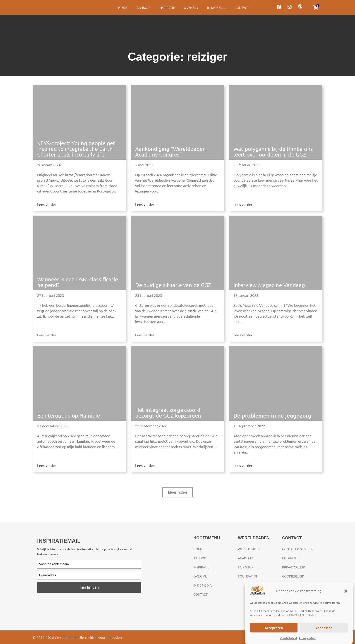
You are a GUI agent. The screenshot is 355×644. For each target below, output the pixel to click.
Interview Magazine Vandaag (269, 285)
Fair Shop (246, 567)
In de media (216, 7)
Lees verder (47, 204)
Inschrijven (89, 587)
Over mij (191, 7)
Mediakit (289, 558)
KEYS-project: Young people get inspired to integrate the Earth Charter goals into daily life (76, 149)
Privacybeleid (307, 638)
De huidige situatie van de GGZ (173, 285)
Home (123, 7)
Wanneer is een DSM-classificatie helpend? (78, 282)
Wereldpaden (249, 549)
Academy (245, 558)
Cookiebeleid (293, 576)
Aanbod (143, 7)
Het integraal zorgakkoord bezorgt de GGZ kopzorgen (168, 413)
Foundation (248, 576)
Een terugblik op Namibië (68, 415)
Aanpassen (324, 628)
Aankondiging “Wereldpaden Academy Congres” (170, 152)
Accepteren (274, 628)
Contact (242, 7)
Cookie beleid (288, 638)
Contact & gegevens (299, 549)
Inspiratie (167, 7)
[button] (346, 591)
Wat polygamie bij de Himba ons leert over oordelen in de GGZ (273, 152)
